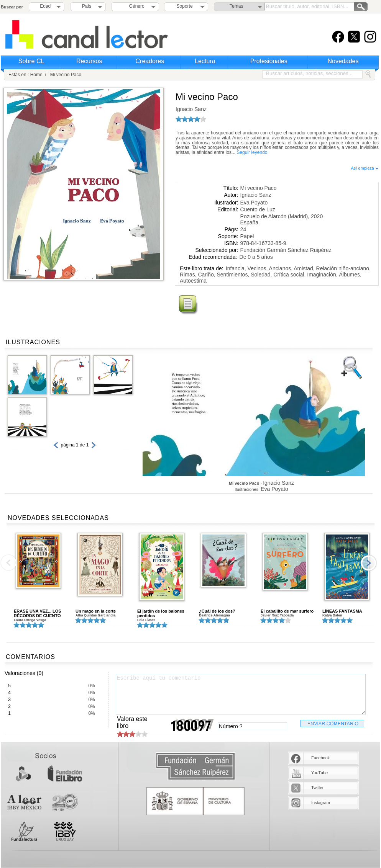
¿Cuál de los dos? (217, 611)
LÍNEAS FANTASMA (342, 611)
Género (135, 6)
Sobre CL (31, 61)
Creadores (150, 61)
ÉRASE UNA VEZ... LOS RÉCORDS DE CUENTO (38, 613)
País (87, 6)
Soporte (185, 6)
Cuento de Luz (258, 209)
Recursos (89, 61)
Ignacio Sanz (191, 109)
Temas (236, 6)
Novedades (343, 61)
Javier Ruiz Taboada (277, 615)
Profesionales (269, 61)
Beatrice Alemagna (214, 615)
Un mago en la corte (96, 611)
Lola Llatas (146, 620)
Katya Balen (332, 615)
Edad (45, 6)
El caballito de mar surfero (287, 611)
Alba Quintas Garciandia (96, 615)
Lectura (205, 61)
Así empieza (365, 168)
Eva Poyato (254, 203)
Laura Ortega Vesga (30, 620)
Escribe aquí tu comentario (241, 694)
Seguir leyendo (252, 152)
